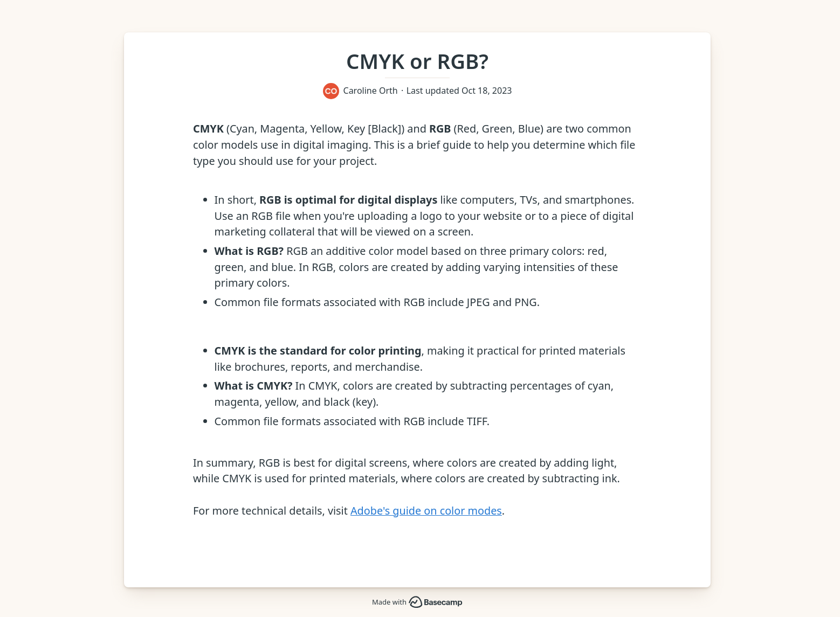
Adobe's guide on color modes (426, 511)
